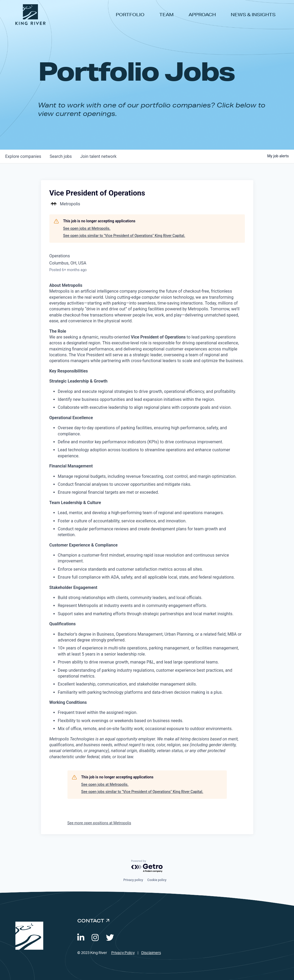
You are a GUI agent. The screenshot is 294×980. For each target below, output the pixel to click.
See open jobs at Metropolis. (87, 228)
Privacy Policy (123, 953)
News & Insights (253, 14)
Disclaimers (151, 953)
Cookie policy (157, 880)
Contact (91, 921)
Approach (202, 14)
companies (23, 156)
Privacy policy (133, 880)
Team (167, 14)
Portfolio (130, 14)
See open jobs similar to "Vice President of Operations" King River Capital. (124, 236)
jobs (61, 156)
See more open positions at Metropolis (99, 823)
